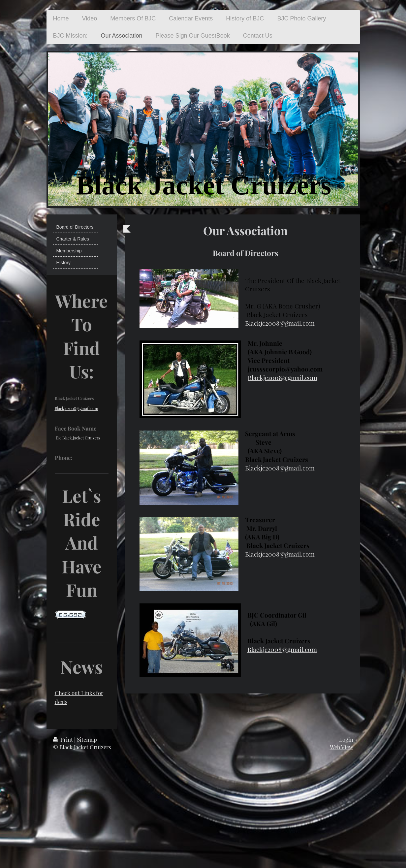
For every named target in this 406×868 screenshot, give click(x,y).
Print (64, 739)
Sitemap (87, 739)
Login (346, 739)
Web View (342, 747)
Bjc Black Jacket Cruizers (78, 438)
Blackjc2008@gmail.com (280, 323)
